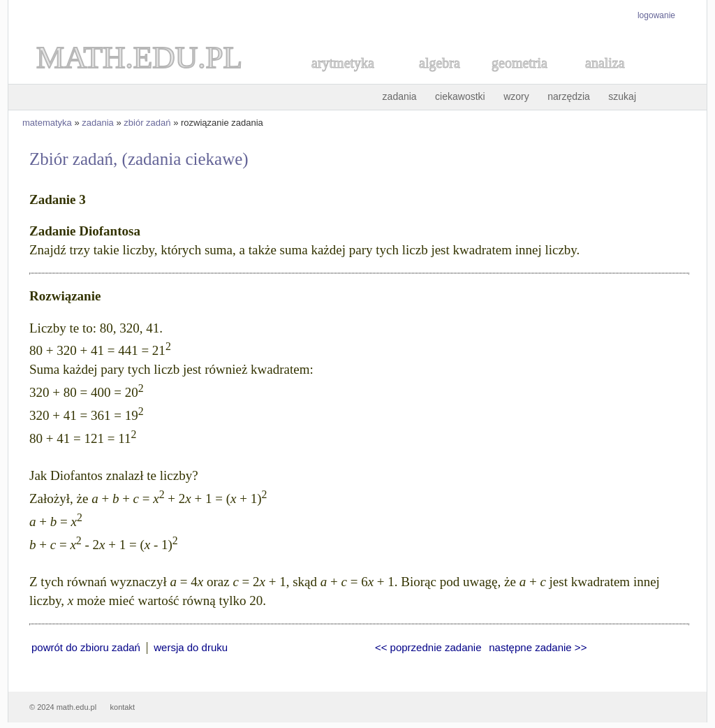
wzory (516, 96)
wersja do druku (191, 647)
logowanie (656, 15)
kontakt (123, 707)
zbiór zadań (147, 123)
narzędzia (569, 96)
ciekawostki (460, 96)
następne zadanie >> (538, 647)
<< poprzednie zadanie (428, 647)
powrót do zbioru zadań (86, 647)
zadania (400, 96)
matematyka (47, 123)
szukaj (622, 96)
